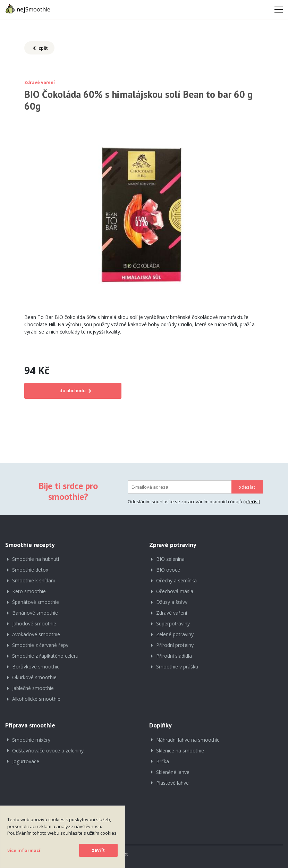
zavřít (98, 850)
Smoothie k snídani (33, 580)
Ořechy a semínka (176, 580)
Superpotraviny (173, 623)
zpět (39, 48)
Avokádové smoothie (36, 634)
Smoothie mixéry (31, 740)
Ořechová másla (175, 591)
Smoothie (28, 9)
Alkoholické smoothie (36, 699)
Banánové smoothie (35, 613)
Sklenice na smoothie (180, 751)
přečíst (252, 502)
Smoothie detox (30, 570)
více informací (24, 850)
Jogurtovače (26, 761)
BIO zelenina (170, 559)
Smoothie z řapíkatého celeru (45, 656)
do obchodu (73, 390)
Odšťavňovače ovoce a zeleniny (48, 751)
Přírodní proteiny (175, 645)
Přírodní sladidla (174, 656)
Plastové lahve (172, 783)
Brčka (163, 761)
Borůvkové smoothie (36, 667)
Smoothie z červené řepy (40, 645)
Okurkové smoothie (34, 677)
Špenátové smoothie (36, 602)
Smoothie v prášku (177, 667)
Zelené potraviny (175, 634)
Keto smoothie (29, 591)
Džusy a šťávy (172, 602)
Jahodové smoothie (34, 623)
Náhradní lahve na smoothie (188, 740)
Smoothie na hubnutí (36, 559)
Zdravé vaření (172, 613)
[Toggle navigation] (277, 9)
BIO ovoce (168, 570)
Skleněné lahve (173, 772)
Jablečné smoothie (33, 688)
